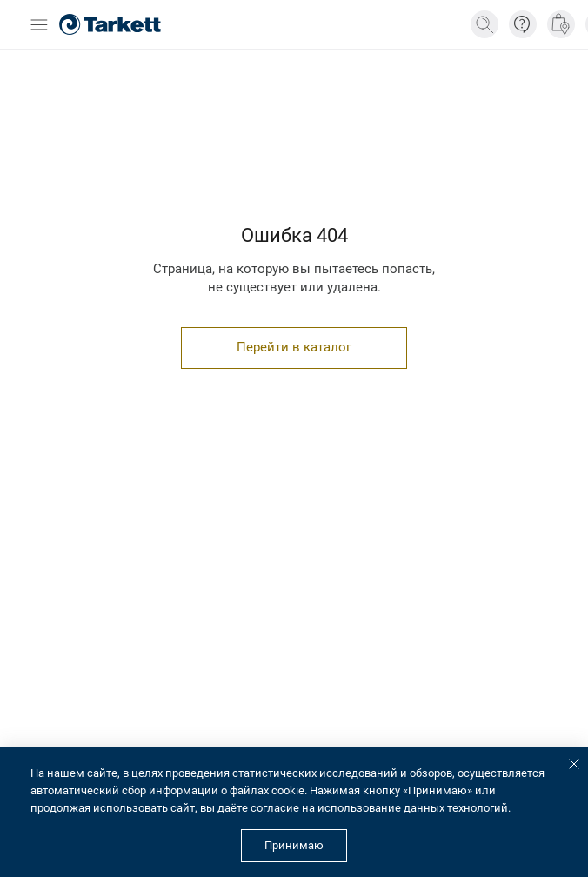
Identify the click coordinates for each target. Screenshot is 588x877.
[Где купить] (561, 24)
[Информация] (523, 24)
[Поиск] (484, 24)
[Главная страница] (110, 24)
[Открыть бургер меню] (39, 25)
